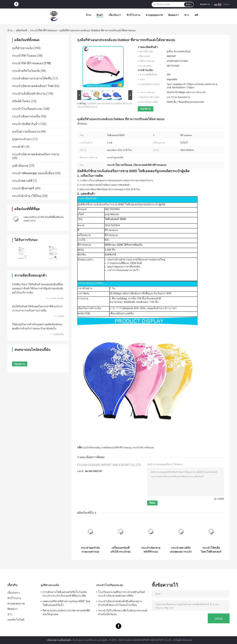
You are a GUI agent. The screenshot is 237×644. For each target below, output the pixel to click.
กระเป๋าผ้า (19, 147)
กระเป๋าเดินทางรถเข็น (26, 116)
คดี (196, 15)
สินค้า (100, 15)
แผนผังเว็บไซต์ (16, 620)
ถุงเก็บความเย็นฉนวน (26, 132)
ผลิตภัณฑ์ (21, 30)
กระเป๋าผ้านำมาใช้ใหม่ (27, 196)
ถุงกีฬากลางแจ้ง (22, 48)
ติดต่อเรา (173, 15)
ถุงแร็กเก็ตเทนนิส (91, 448)
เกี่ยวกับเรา (115, 15)
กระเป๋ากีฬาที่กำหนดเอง (43, 30)
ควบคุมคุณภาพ (154, 15)
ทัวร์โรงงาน (133, 15)
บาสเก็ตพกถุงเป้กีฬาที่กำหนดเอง (116, 448)
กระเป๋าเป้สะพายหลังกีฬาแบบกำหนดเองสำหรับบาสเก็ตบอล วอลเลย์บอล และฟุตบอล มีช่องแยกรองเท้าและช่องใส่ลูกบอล (151, 550)
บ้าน (88, 15)
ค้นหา (189, 4)
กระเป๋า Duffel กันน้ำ (25, 124)
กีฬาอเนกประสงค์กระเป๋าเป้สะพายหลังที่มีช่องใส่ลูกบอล (66, 612)
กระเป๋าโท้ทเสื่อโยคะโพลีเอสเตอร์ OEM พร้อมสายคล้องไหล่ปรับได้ (211, 550)
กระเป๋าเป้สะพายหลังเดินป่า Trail (33, 86)
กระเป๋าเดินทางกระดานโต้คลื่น (32, 78)
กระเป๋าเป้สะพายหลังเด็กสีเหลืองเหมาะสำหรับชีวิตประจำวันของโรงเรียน (120, 603)
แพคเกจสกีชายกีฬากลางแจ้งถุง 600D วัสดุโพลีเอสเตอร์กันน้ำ (66, 603)
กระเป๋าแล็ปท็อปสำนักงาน (29, 94)
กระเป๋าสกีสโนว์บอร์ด (26, 71)
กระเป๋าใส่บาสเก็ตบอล (143, 448)
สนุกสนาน (205, 4)
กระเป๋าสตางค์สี (22, 181)
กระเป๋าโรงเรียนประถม (27, 109)
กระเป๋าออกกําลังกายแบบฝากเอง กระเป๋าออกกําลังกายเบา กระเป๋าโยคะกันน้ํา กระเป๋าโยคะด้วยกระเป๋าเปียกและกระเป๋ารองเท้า (90, 550)
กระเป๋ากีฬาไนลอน (24, 56)
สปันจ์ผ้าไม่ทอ (21, 101)
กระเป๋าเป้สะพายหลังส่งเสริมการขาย (36, 154)
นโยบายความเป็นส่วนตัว (59, 640)
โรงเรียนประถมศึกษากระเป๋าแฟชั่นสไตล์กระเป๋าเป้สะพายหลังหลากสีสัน (121, 594)
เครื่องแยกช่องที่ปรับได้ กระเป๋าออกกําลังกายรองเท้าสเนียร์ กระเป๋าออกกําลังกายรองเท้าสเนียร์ (120, 550)
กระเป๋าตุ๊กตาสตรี (23, 188)
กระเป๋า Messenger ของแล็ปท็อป (33, 173)
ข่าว (187, 15)
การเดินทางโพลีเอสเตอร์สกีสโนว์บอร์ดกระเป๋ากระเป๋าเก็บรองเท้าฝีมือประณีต (65, 594)
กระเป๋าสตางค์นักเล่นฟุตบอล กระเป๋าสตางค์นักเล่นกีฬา (181, 550)
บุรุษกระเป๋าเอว (22, 139)
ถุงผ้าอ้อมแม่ (20, 166)
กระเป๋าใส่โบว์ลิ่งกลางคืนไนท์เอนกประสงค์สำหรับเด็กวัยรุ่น (123, 612)
